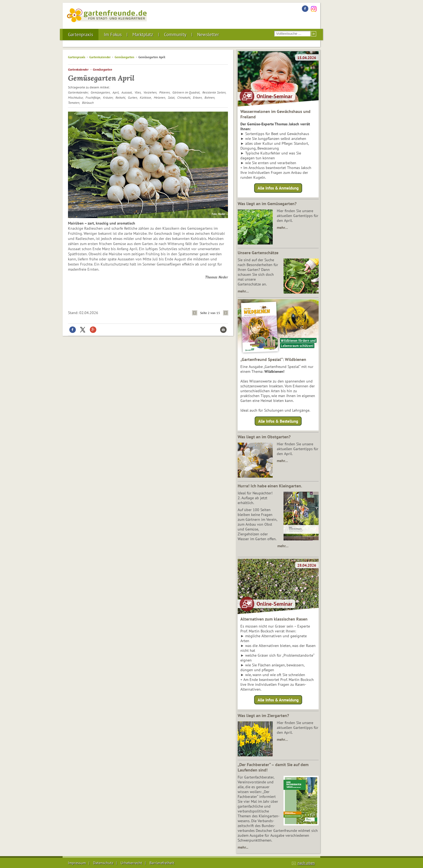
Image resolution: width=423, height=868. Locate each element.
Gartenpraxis (81, 35)
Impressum (77, 863)
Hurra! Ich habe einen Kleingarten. (270, 486)
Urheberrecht (131, 863)
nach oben (306, 863)
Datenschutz (103, 863)
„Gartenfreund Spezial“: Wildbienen (273, 359)
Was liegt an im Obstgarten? (264, 437)
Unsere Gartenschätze (258, 253)
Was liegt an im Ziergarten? (263, 715)
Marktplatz (143, 35)
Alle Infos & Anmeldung (278, 188)
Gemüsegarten (124, 57)
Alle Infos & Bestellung (278, 421)
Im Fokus (113, 35)
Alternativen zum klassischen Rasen (274, 619)
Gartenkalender (100, 57)
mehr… (282, 228)
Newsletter (208, 35)
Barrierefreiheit (162, 863)
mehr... (243, 847)
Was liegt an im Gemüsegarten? (267, 204)
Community (175, 35)
